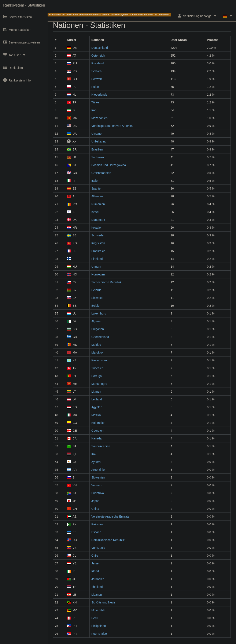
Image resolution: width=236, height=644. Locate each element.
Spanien (97, 188)
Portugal (97, 376)
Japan (95, 501)
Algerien (97, 321)
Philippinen (99, 626)
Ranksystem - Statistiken (24, 5)
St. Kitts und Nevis (103, 602)
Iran (94, 110)
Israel (95, 212)
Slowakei (97, 298)
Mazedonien (99, 118)
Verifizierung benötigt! (197, 16)
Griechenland (100, 337)
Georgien (97, 431)
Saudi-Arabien (101, 446)
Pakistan (97, 524)
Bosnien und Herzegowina (109, 165)
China (95, 509)
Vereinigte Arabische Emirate (110, 517)
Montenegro (99, 384)
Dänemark (98, 220)
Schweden (98, 235)
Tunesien (97, 368)
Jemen (96, 563)
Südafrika (98, 493)
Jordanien (98, 579)
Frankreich (98, 251)
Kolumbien (98, 423)
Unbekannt (99, 141)
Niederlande (99, 95)
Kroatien (97, 228)
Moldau (96, 345)
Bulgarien (98, 329)
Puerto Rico (99, 634)
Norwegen (98, 274)
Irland (95, 571)
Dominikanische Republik (108, 540)
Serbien (96, 71)
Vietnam (97, 485)
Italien (95, 181)
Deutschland (100, 48)
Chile (95, 556)
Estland (96, 532)
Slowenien (98, 477)
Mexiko (96, 415)
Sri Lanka (98, 157)
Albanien (97, 196)
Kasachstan (99, 360)
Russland (97, 63)
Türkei (95, 102)
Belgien (96, 306)
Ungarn (96, 267)
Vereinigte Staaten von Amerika (112, 126)
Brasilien (97, 149)
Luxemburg (99, 313)
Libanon (97, 595)
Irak (94, 454)
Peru (95, 618)
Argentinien (99, 470)
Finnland (97, 259)
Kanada (96, 438)
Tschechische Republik (106, 282)
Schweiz (97, 79)
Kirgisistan (98, 243)
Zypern (96, 462)
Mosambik (98, 610)
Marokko (97, 353)
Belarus (96, 290)
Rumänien (98, 204)
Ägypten (97, 407)
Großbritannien (101, 173)
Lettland (97, 399)
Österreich (98, 56)
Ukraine (96, 134)
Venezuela (98, 548)
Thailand (97, 587)
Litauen (96, 392)
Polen (95, 87)
